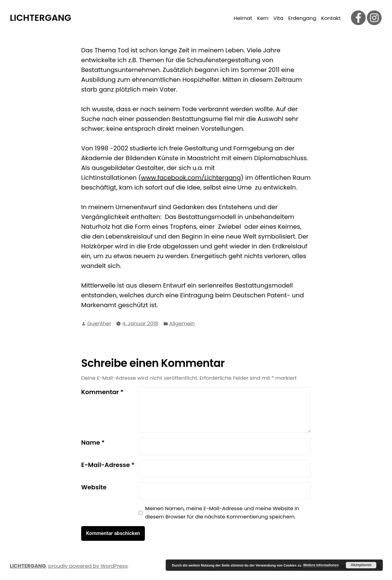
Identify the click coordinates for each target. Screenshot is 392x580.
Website (94, 487)
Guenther (99, 324)
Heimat (243, 18)
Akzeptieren (361, 565)
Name (93, 443)
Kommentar (102, 392)
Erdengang (302, 18)
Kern (263, 18)
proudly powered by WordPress (88, 566)
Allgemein (182, 324)
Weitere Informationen (321, 565)
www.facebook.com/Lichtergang (191, 178)
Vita (279, 18)
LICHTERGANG (40, 18)
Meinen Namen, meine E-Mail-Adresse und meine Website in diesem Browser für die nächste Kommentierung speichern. (222, 513)
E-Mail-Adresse (108, 465)
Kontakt (331, 18)
